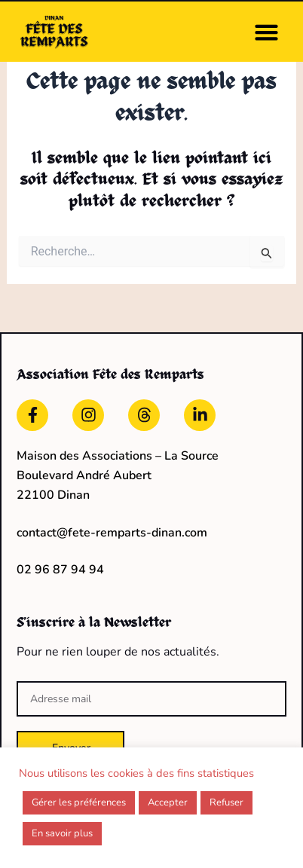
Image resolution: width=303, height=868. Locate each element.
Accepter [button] (168, 802)
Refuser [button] (226, 802)
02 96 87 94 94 (60, 570)
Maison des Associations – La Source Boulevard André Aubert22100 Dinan (118, 476)
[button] (267, 32)
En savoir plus (62, 833)
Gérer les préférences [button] (79, 802)
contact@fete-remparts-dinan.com (112, 533)
